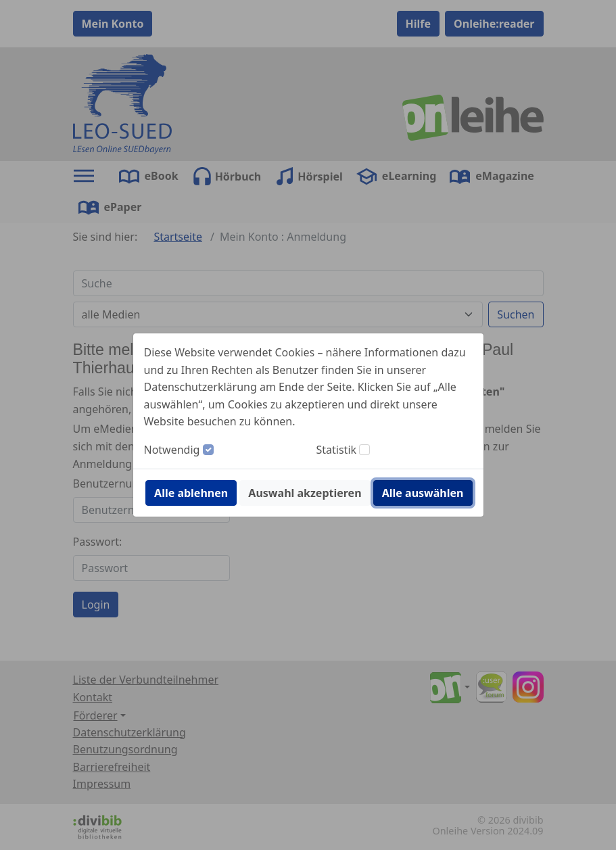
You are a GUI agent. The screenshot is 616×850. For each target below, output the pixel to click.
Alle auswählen (423, 493)
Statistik (337, 450)
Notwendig (172, 450)
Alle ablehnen (191, 493)
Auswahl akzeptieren (305, 493)
